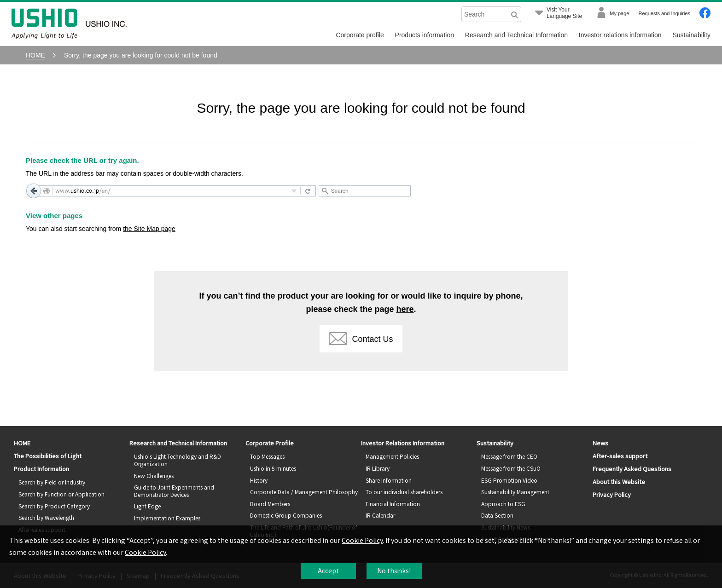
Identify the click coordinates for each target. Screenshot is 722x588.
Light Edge (147, 506)
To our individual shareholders (404, 492)
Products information (425, 35)
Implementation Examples (167, 518)
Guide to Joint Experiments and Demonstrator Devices (174, 491)
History (259, 480)
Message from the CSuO (511, 468)
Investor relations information (620, 35)
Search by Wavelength (46, 517)
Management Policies (392, 456)
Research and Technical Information (516, 35)
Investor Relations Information (403, 443)
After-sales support (620, 456)
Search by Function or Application (61, 494)
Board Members (270, 504)
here (405, 309)
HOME (22, 443)
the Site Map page (149, 229)
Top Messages (267, 456)
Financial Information (393, 504)
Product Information (41, 469)
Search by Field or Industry (52, 482)
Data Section (497, 515)
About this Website (619, 481)
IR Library (378, 468)
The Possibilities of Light (48, 456)
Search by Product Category (54, 506)
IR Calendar (380, 515)
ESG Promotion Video (509, 480)
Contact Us (361, 339)
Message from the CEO (509, 456)
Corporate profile (360, 35)
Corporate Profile (270, 443)
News (600, 443)
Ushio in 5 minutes (273, 468)
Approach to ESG (503, 504)
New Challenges (154, 476)
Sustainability (692, 35)
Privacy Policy (612, 494)
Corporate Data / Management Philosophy (304, 492)
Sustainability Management (515, 492)
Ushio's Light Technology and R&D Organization (178, 460)
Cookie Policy (362, 540)
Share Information (389, 480)
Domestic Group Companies (286, 515)
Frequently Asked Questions (632, 469)
